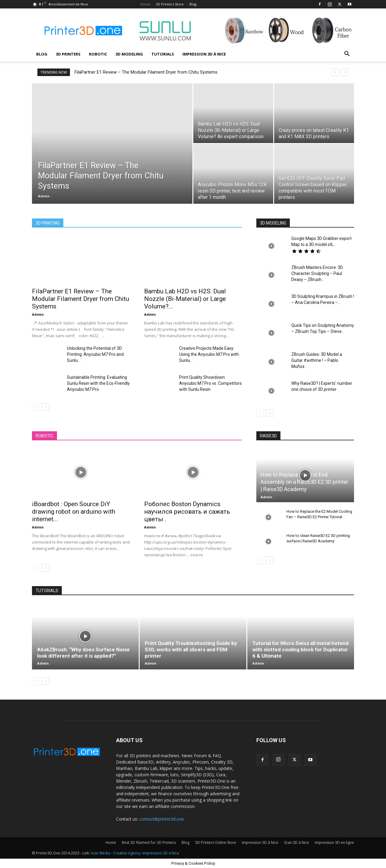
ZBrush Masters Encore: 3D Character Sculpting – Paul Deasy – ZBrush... (317, 273)
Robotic (98, 54)
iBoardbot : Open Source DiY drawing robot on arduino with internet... (74, 512)
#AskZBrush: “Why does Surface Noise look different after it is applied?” (83, 653)
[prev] (335, 72)
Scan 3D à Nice (297, 842)
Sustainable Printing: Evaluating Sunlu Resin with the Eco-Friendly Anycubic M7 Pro (98, 383)
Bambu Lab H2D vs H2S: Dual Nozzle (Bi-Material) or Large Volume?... (185, 299)
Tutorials (163, 54)
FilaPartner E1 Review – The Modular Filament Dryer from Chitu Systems (146, 72)
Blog (193, 4)
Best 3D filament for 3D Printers (149, 842)
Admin (44, 196)
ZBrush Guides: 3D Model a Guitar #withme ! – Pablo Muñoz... (317, 360)
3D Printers (68, 54)
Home (145, 4)
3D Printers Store (170, 4)
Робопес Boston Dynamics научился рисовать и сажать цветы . (187, 512)
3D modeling (129, 54)
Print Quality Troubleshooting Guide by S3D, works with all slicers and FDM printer (191, 649)
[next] (345, 72)
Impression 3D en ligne (334, 842)
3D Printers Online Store (216, 842)
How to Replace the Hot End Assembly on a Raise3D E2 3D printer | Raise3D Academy (304, 482)
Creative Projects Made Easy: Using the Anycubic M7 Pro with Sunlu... (209, 354)
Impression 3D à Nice (204, 54)
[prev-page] (36, 407)
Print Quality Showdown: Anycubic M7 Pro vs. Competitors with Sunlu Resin (210, 383)
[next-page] (45, 407)
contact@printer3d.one (162, 819)
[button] (347, 54)
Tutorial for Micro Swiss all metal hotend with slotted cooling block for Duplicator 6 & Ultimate (301, 649)
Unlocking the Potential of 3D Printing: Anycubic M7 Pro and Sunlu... (95, 354)
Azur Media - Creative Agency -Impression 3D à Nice (135, 853)
